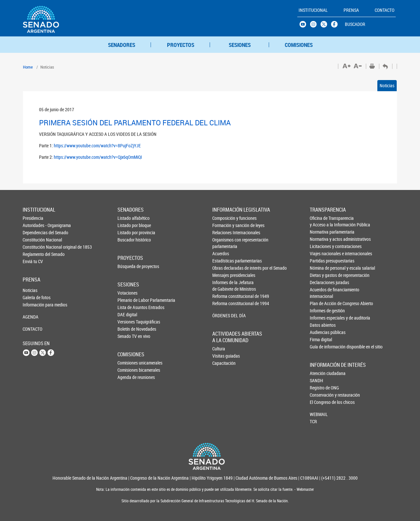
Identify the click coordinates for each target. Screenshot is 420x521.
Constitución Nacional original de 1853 (33, 247)
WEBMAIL (319, 414)
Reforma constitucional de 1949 (223, 296)
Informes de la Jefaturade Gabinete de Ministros (223, 286)
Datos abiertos (321, 325)
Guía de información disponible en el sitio (321, 347)
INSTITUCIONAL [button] (313, 10)
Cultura (219, 349)
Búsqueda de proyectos (128, 266)
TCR (313, 421)
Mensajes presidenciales (223, 275)
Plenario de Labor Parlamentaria (128, 300)
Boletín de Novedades (128, 329)
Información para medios (33, 305)
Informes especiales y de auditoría (321, 318)
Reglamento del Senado (33, 254)
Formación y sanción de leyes (223, 225)
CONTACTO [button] (385, 10)
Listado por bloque (128, 225)
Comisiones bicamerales (128, 370)
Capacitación (223, 363)
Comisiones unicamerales (128, 363)
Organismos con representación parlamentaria (223, 243)
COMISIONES (299, 45)
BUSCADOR (355, 24)
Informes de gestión (321, 311)
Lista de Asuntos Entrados (128, 307)
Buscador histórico (128, 240)
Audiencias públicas (321, 332)
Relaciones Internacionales (223, 232)
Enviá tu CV (33, 261)
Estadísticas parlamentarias (223, 261)
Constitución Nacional (33, 240)
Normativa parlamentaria (321, 232)
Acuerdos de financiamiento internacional (321, 293)
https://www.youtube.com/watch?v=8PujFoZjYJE (97, 146)
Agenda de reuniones (128, 377)
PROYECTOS (181, 45)
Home (28, 67)
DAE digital (127, 314)
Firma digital (321, 339)
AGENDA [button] (31, 317)
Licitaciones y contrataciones (321, 246)
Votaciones (127, 293)
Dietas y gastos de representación (321, 275)
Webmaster (305, 489)
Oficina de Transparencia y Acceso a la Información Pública (321, 221)
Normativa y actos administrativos (321, 239)
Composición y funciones (223, 218)
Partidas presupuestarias (321, 261)
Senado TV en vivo (128, 336)
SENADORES (122, 45)
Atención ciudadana (321, 373)
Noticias (387, 85)
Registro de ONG (321, 388)
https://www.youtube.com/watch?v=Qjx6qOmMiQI (98, 157)
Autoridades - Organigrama (33, 225)
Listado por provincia (128, 232)
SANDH (316, 380)
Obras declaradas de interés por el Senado (223, 268)
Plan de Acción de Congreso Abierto (321, 303)
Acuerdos (221, 253)
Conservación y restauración (321, 395)
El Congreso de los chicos (321, 402)
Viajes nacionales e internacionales (321, 253)
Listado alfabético (128, 218)
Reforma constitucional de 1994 (223, 303)
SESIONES (240, 45)
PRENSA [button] (351, 10)
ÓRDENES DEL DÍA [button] (223, 315)
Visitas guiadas (223, 356)
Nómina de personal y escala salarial (321, 268)
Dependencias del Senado (33, 232)
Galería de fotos (33, 297)
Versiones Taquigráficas (128, 322)
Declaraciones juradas (321, 282)
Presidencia (33, 218)
